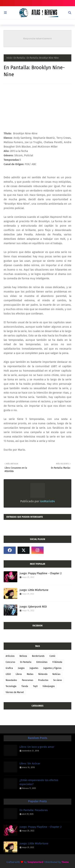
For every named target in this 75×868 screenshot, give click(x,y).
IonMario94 (47, 501)
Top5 (35, 686)
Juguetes (34, 668)
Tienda (25, 686)
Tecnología (11, 686)
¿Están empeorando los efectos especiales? (39, 782)
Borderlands (38, 656)
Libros (19, 674)
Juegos (21, 668)
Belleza (23, 656)
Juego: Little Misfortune (34, 590)
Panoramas (28, 680)
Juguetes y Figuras (52, 668)
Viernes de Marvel (15, 692)
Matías (30, 674)
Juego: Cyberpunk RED (33, 607)
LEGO (8, 674)
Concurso (10, 662)
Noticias (56, 674)
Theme (65, 862)
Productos (43, 680)
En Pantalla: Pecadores (34, 810)
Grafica (9, 668)
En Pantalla (19, 58)
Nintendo (43, 674)
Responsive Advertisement (37, 39)
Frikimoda (57, 662)
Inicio (9, 58)
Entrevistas (42, 662)
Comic (52, 656)
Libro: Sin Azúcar (30, 763)
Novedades (11, 680)
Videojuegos (49, 686)
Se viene (58, 680)
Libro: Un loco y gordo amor (37, 747)
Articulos (10, 656)
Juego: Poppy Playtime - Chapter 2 (41, 573)
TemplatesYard (35, 862)
